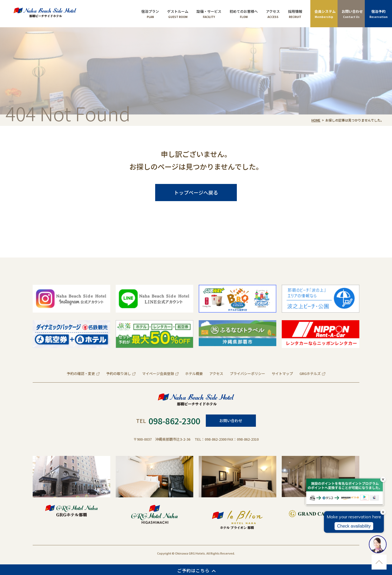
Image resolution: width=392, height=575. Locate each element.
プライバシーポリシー (247, 373)
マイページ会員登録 (158, 373)
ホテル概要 (194, 373)
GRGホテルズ (310, 373)
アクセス (216, 373)
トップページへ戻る (196, 192)
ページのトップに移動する (379, 562)
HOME (316, 120)
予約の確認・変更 (81, 373)
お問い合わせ (231, 420)
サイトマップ (282, 373)
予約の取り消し (119, 373)
